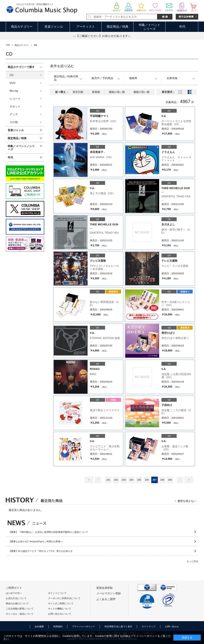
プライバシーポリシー (84, 627)
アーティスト (86, 27)
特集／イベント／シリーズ (21, 148)
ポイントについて (57, 593)
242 (116, 480)
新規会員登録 (105, 588)
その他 (14, 122)
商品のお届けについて (17, 603)
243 (124, 480)
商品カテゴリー (22, 27)
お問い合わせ (172, 627)
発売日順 (78, 92)
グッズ (14, 114)
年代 (182, 27)
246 (147, 480)
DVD (13, 83)
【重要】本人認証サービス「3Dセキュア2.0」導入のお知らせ (41, 551)
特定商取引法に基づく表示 (118, 627)
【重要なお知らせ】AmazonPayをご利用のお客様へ (36, 541)
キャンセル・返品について (20, 614)
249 (170, 480)
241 (108, 480)
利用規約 (58, 627)
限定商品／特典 (118, 27)
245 (139, 480)
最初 (89, 480)
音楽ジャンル (54, 27)
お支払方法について (16, 598)
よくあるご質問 (106, 599)
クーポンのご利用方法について (64, 598)
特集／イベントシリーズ (150, 27)
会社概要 (39, 627)
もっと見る (192, 561)
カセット (15, 106)
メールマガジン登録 (109, 593)
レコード (15, 99)
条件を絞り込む (62, 66)
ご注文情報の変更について (20, 609)
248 (162, 480)
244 (131, 480)
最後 (189, 480)
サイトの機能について (60, 609)
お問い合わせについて (60, 614)
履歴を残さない (187, 501)
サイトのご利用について (61, 603)
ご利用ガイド (14, 588)
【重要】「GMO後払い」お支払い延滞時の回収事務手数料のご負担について (48, 532)
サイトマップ (149, 627)
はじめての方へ (14, 593)
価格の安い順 (141, 92)
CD (12, 75)
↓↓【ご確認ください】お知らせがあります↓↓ (102, 36)
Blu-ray (14, 91)
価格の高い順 (117, 92)
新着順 (96, 92)
